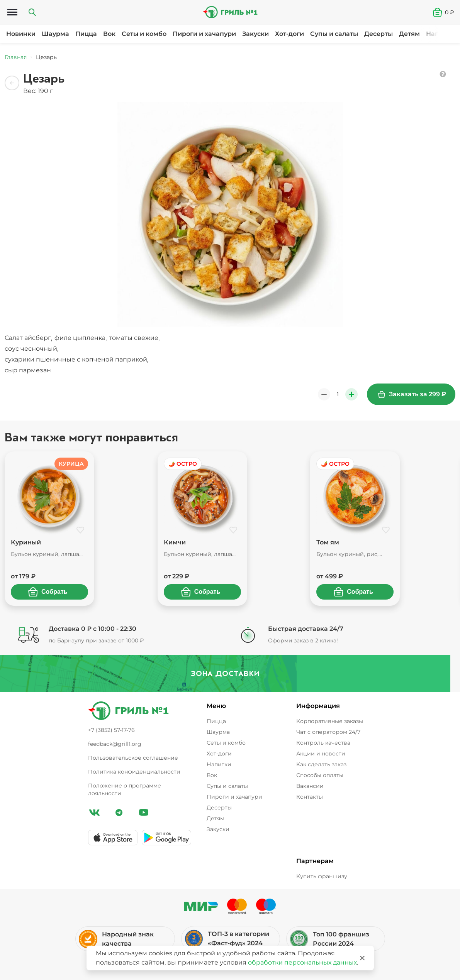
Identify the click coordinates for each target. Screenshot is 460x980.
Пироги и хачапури (204, 34)
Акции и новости (321, 754)
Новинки (21, 34)
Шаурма (55, 34)
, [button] (29, 338)
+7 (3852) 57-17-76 (111, 730)
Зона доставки (230, 673)
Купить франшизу (322, 876)
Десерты (379, 34)
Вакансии (310, 786)
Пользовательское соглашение (133, 758)
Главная (16, 57)
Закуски (255, 34)
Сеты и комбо (144, 34)
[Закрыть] (362, 958)
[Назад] (12, 83)
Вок (109, 34)
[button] (446, 12)
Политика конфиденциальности (134, 772)
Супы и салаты (334, 34)
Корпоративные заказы (330, 721)
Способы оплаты (320, 775)
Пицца (86, 34)
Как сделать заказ (321, 764)
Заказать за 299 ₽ (412, 394)
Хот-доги (289, 34)
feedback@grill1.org (115, 744)
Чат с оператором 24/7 (328, 732)
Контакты (310, 797)
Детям (409, 34)
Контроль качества (323, 743)
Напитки (440, 34)
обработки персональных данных (302, 962)
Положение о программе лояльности (125, 789)
